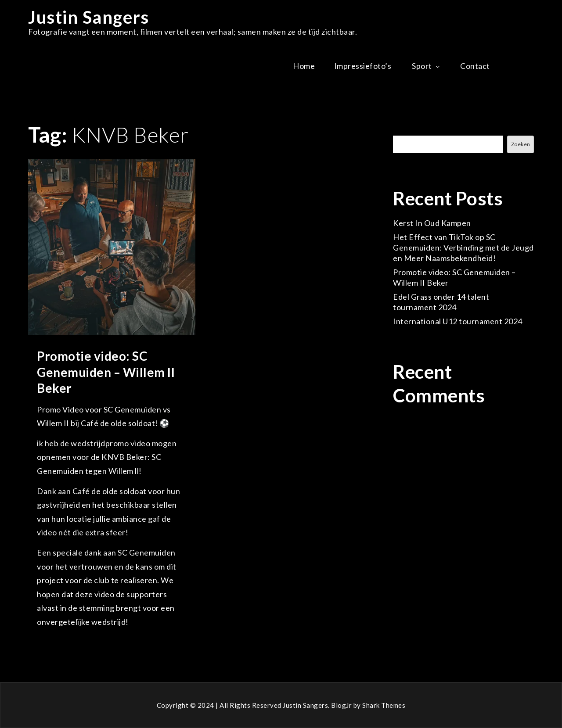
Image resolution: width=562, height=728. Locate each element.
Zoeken (407, 130)
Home (304, 66)
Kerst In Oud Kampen (432, 223)
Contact (475, 66)
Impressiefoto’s (364, 66)
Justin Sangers (88, 17)
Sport (427, 66)
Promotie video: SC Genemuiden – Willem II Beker (106, 372)
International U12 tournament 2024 (458, 321)
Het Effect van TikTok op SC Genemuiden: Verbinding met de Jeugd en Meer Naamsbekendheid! (463, 247)
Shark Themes (384, 705)
